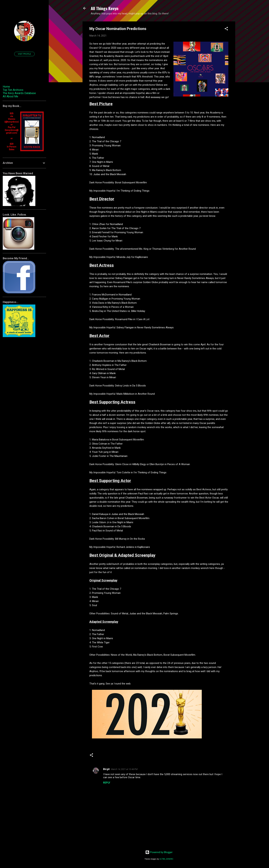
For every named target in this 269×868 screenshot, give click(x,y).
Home (6, 87)
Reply (107, 783)
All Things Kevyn (105, 8)
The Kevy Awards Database (19, 93)
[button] (226, 29)
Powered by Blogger (159, 852)
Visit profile (24, 54)
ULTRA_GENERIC (166, 859)
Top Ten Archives (13, 90)
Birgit (106, 769)
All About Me (10, 96)
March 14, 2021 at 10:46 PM (124, 769)
